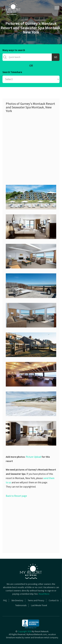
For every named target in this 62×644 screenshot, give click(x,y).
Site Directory (17, 600)
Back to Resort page (16, 496)
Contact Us (54, 600)
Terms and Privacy (36, 600)
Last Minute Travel (39, 605)
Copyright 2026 (25, 631)
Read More (44, 594)
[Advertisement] (31, 147)
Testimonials (21, 605)
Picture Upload (33, 457)
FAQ (5, 600)
